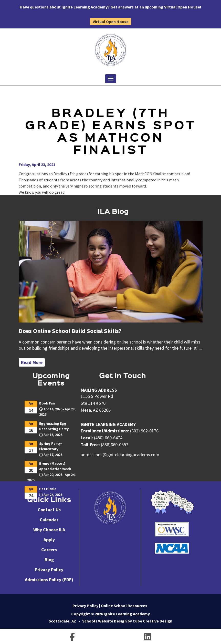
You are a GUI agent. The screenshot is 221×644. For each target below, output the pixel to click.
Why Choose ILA (49, 530)
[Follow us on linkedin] (148, 638)
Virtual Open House (111, 22)
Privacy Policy (49, 570)
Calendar (49, 520)
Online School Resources (124, 606)
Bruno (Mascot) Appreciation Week (55, 466)
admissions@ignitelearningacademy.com (120, 455)
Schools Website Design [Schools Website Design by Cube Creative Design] (104, 621)
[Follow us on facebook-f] (72, 638)
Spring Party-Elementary (51, 446)
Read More (32, 362)
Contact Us (49, 510)
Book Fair (47, 403)
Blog (49, 560)
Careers (49, 550)
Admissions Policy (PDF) (49, 580)
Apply (49, 540)
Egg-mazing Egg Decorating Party (54, 426)
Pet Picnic (48, 489)
